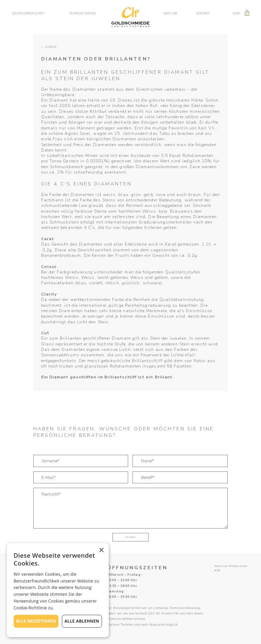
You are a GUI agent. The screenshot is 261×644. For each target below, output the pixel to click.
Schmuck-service (83, 13)
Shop (237, 13)
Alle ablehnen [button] (82, 621)
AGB (217, 571)
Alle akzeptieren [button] (36, 621)
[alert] (58, 590)
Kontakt (203, 13)
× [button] (101, 550)
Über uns (170, 13)
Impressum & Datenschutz (231, 566)
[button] (31, 14)
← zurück (49, 47)
